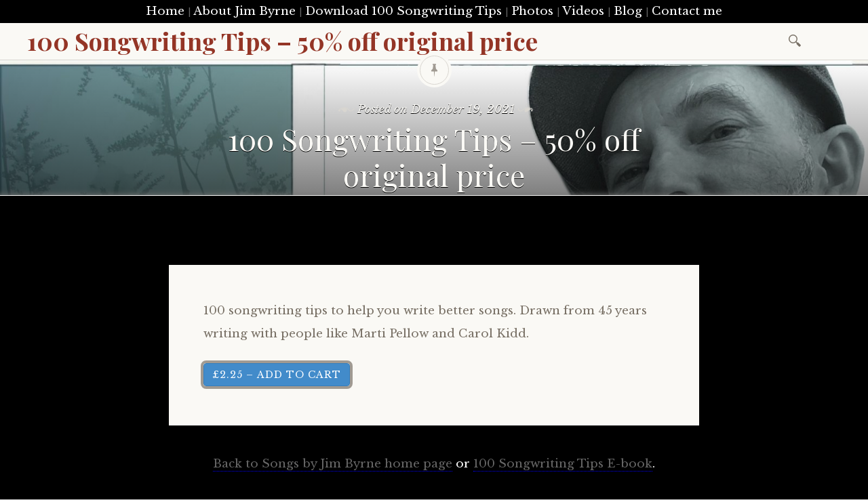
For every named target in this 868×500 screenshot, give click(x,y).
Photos (532, 11)
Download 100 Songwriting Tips (403, 11)
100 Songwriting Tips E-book (563, 464)
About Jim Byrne (244, 11)
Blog (628, 11)
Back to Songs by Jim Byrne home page (333, 464)
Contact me (687, 11)
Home (165, 11)
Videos (583, 11)
